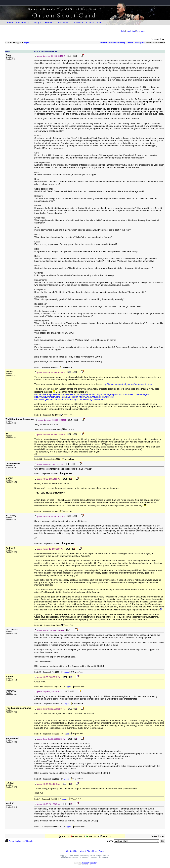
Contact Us (72, 851)
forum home (141, 31)
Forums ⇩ (50, 23)
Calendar (79, 23)
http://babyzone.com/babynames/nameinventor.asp (127, 384)
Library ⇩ (37, 23)
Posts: (37, 367)
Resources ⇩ (64, 23)
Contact (90, 23)
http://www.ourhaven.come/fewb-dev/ (97, 397)
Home (10, 23)
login (123, 31)
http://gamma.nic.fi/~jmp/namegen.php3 (99, 394)
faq (134, 31)
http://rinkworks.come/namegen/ (134, 394)
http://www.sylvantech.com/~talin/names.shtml (56, 397)
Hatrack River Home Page (91, 851)
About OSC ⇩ (23, 23)
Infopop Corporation (90, 863)
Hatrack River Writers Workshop (112, 43)
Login (26, 43)
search (129, 31)
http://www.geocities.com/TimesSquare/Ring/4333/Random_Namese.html (69, 399)
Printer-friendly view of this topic (19, 841)
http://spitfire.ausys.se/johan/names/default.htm (57, 394)
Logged (66, 672)
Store (100, 23)
